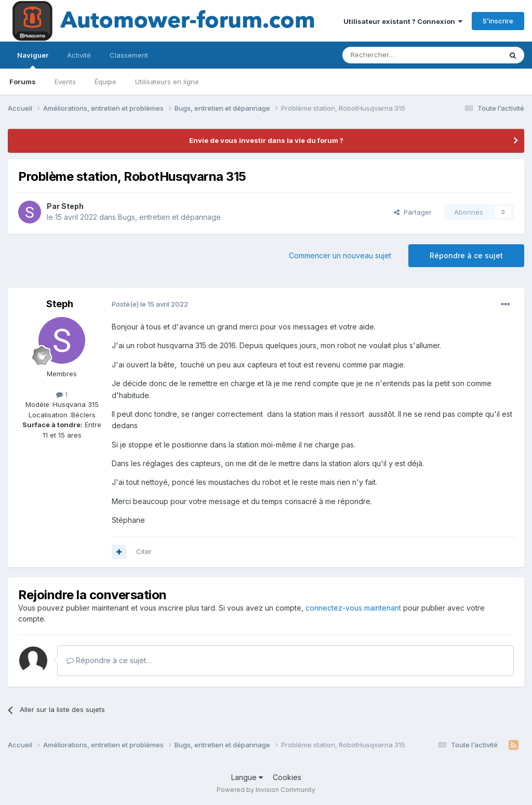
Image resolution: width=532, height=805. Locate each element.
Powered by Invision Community (266, 790)
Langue (247, 777)
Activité (79, 55)
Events (65, 82)
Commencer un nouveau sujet (340, 255)
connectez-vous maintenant (353, 608)
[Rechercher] (399, 55)
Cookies (287, 777)
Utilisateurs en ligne (167, 82)
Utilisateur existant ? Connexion (403, 21)
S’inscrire (498, 21)
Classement (129, 55)
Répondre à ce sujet (466, 255)
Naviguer (33, 60)
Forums (23, 82)
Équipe (105, 82)
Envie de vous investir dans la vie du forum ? (266, 140)
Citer (144, 551)
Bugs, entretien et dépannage (169, 217)
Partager (413, 212)
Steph (72, 206)
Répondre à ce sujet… (109, 660)
